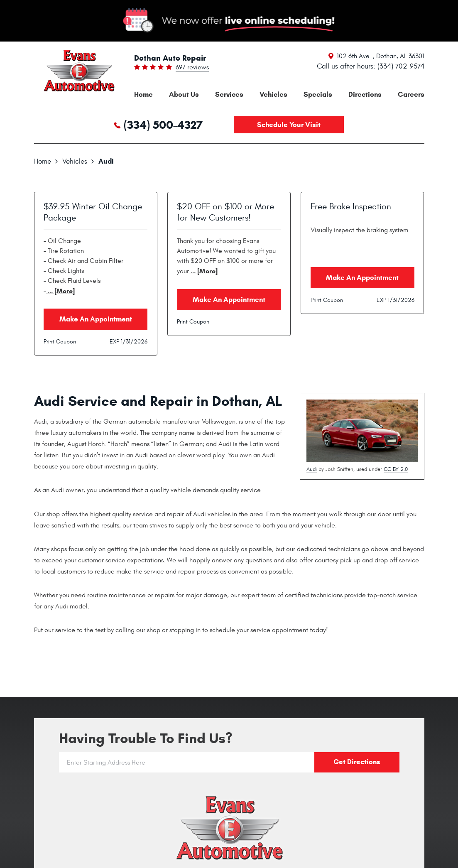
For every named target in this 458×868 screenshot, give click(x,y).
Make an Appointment (96, 319)
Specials (318, 94)
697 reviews (192, 68)
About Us (184, 94)
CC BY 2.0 (396, 469)
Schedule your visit (289, 125)
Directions (365, 94)
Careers (411, 94)
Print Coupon (60, 342)
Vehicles (273, 94)
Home (143, 94)
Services (229, 94)
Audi (106, 161)
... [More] (60, 291)
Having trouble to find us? (146, 738)
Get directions (357, 762)
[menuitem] (143, 94)
